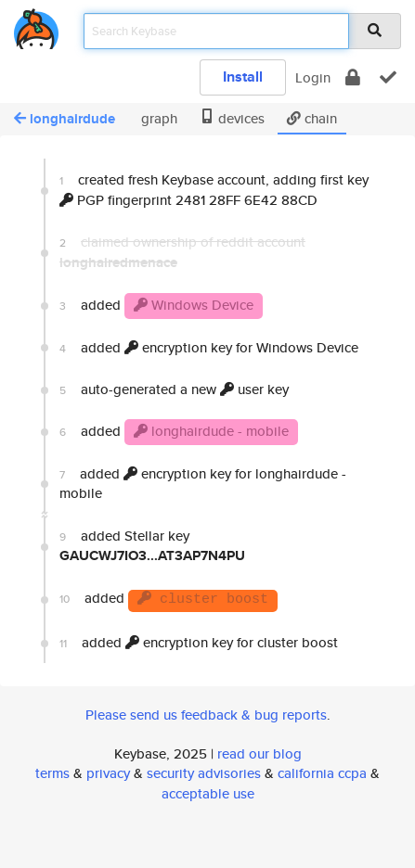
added (161, 306)
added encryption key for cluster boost (199, 642)
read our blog (259, 753)
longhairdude (65, 119)
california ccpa (322, 773)
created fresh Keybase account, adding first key (214, 189)
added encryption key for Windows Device (209, 347)
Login (313, 77)
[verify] (388, 77)
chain (312, 118)
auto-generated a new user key (174, 389)
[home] (36, 26)
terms (52, 773)
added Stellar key (152, 546)
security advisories (204, 773)
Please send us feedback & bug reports (206, 715)
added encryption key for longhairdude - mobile (203, 483)
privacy (108, 773)
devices (232, 118)
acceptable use (208, 793)
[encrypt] (353, 77)
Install (243, 77)
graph (157, 118)
